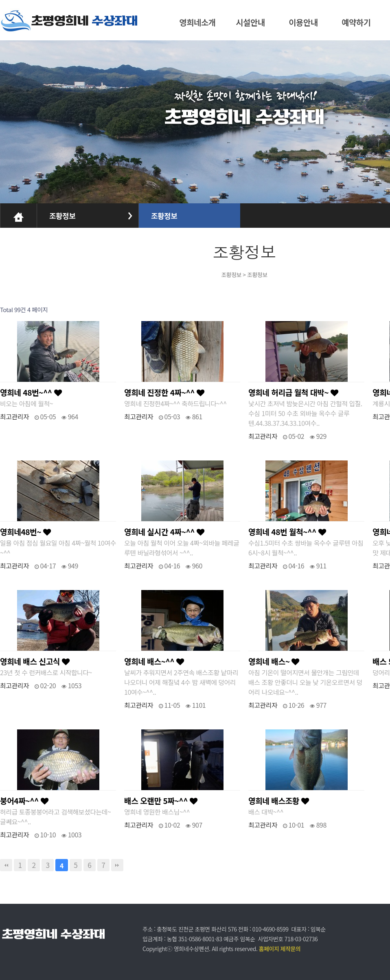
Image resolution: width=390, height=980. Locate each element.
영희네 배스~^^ (154, 661)
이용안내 (303, 22)
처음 (6, 865)
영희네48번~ (25, 532)
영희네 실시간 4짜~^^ (164, 532)
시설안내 (250, 22)
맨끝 (117, 865)
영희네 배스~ (274, 661)
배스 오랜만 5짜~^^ (161, 801)
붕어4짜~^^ (24, 801)
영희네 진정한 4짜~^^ (164, 392)
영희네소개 (197, 22)
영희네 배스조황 (278, 801)
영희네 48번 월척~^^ (287, 532)
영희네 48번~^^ (31, 392)
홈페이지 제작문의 (280, 949)
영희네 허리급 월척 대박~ (293, 392)
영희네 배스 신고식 (35, 661)
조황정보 (62, 216)
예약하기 (356, 22)
